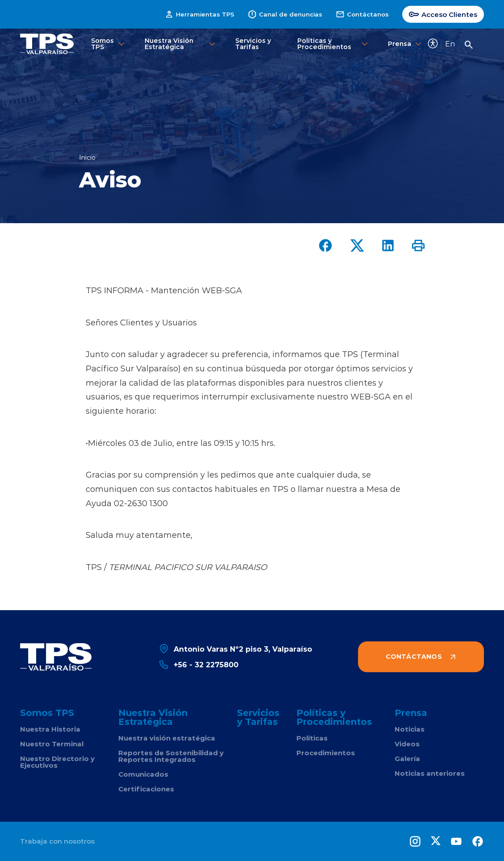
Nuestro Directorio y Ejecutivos (57, 762)
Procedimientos (326, 753)
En (450, 44)
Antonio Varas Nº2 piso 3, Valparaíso (235, 649)
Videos (407, 744)
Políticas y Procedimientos (333, 44)
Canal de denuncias (285, 14)
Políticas (312, 738)
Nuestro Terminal (52, 744)
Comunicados (143, 774)
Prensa (401, 44)
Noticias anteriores (430, 773)
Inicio (87, 158)
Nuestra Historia (50, 729)
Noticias (410, 729)
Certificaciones (146, 789)
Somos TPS (108, 44)
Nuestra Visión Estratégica (181, 44)
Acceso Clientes (443, 14)
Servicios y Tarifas (253, 44)
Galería (407, 759)
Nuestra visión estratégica (167, 738)
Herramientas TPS (200, 14)
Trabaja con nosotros (57, 841)
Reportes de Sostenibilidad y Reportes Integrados (171, 756)
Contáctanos (362, 14)
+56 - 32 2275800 (198, 664)
